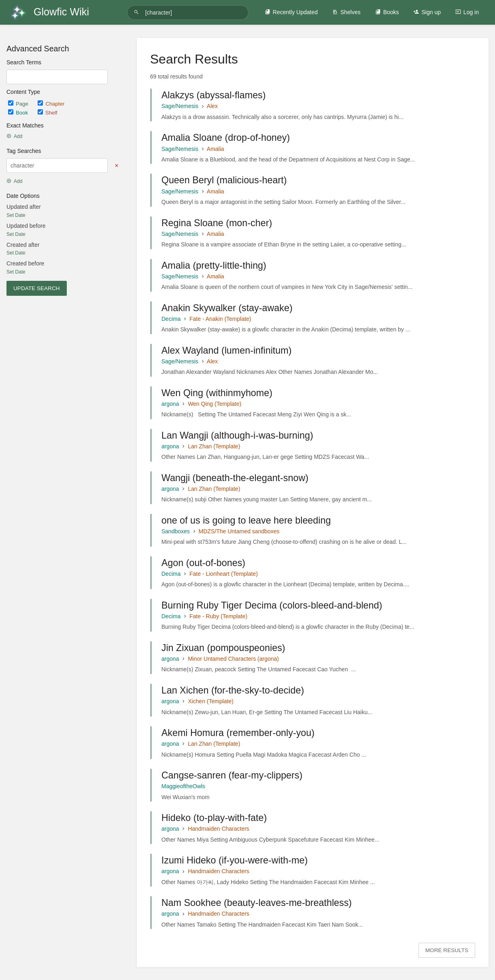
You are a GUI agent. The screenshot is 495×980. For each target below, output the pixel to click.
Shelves (346, 12)
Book (19, 113)
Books (387, 12)
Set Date (16, 215)
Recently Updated (291, 12)
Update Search (37, 288)
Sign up (427, 12)
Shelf (48, 113)
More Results (447, 950)
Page (19, 104)
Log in (467, 12)
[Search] (138, 12)
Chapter (51, 104)
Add (14, 136)
